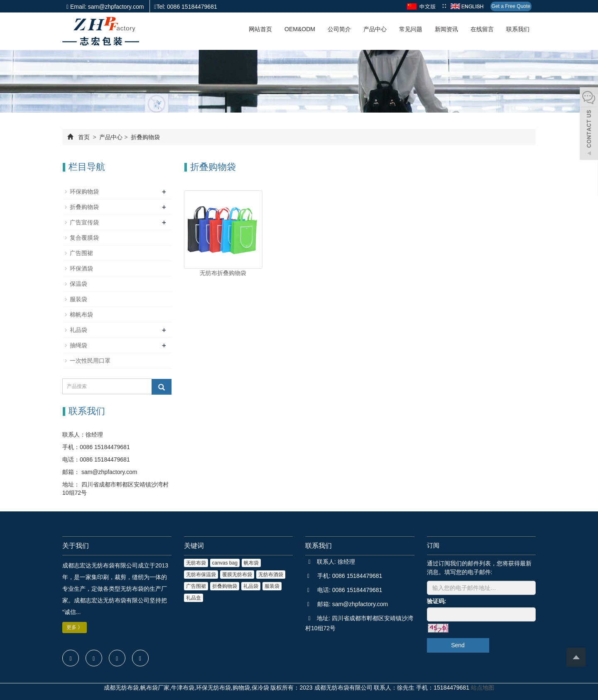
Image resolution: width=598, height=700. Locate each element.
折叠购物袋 (145, 137)
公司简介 (339, 29)
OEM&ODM (300, 29)
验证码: (437, 601)
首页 (84, 137)
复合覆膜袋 (84, 238)
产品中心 (375, 29)
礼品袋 (78, 330)
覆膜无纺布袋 (237, 575)
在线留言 (482, 29)
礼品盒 (194, 598)
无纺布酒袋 (271, 575)
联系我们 (518, 29)
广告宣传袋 (84, 222)
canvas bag (225, 563)
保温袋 (78, 284)
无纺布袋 (196, 563)
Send (458, 645)
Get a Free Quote (511, 6)
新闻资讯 (446, 29)
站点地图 (483, 688)
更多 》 (75, 627)
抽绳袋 (78, 345)
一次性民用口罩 (90, 361)
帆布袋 (251, 563)
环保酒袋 (81, 268)
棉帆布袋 (81, 314)
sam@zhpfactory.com (108, 472)
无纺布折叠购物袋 (223, 273)
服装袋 (78, 299)
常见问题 (411, 29)
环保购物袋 (84, 192)
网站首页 (260, 29)
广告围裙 (81, 253)
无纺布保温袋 (201, 575)
